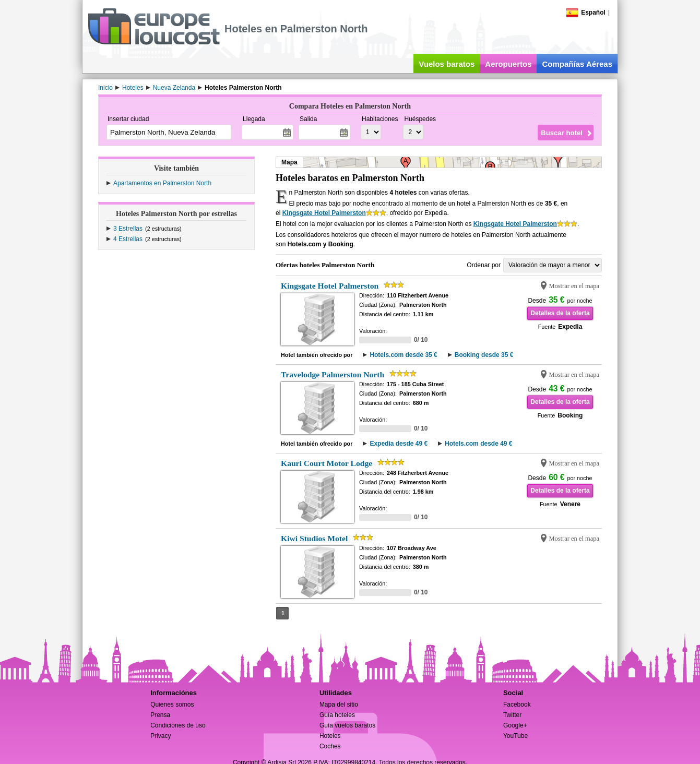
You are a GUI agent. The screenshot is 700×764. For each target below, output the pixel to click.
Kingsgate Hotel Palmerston (324, 213)
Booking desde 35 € (484, 355)
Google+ (515, 725)
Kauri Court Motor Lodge (327, 463)
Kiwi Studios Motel (314, 538)
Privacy (161, 736)
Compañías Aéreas (577, 64)
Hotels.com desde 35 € (403, 355)
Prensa (160, 715)
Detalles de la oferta (560, 313)
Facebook (517, 705)
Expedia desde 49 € (399, 444)
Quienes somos (172, 705)
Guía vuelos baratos (347, 725)
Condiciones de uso (178, 725)
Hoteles (330, 736)
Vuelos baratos (447, 64)
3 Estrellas (128, 229)
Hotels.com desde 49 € (478, 444)
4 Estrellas (128, 239)
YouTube (515, 736)
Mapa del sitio (339, 705)
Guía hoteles (337, 715)
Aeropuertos (508, 64)
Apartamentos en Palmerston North (162, 183)
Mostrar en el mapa (574, 286)
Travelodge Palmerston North (333, 374)
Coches (330, 746)
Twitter (512, 715)
